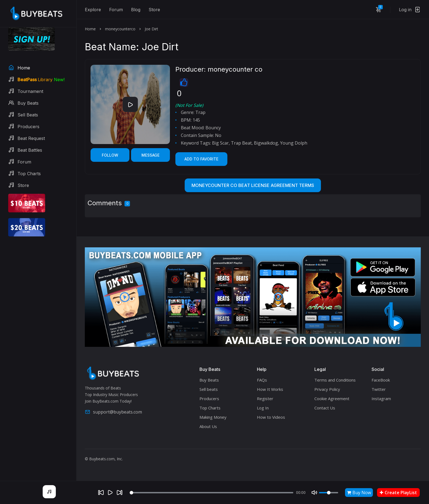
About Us (208, 426)
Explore (93, 10)
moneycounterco (120, 29)
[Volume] (329, 493)
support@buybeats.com (113, 412)
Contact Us (325, 408)
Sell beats (209, 389)
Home (90, 29)
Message (150, 155)
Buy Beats (209, 380)
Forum (116, 10)
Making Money (213, 417)
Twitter (379, 389)
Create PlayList (398, 493)
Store (154, 10)
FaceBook (381, 380)
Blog (136, 10)
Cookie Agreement (332, 398)
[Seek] (212, 493)
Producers (209, 398)
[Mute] (314, 493)
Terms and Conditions (335, 380)
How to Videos (271, 417)
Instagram (381, 398)
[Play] (110, 493)
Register (265, 398)
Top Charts (210, 408)
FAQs (262, 380)
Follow (110, 155)
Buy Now (359, 493)
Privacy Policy (327, 389)
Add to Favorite (201, 159)
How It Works (270, 389)
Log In (263, 408)
